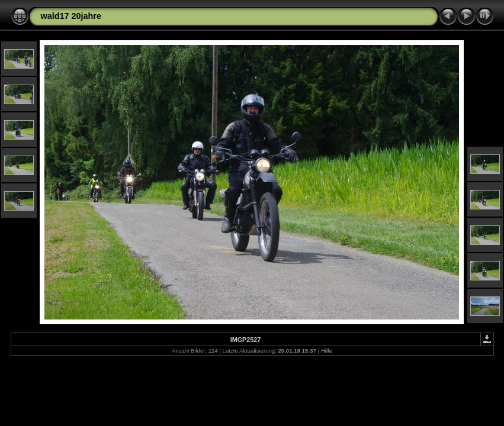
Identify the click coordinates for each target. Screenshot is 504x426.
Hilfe (327, 351)
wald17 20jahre (71, 16)
